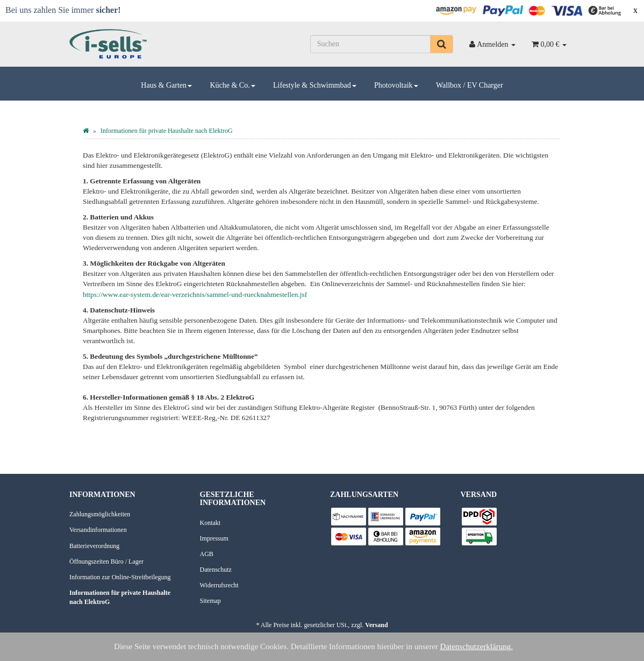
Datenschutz (216, 570)
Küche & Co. (232, 85)
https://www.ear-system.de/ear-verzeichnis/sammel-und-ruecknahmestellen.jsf (195, 294)
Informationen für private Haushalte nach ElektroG (120, 597)
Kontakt (210, 523)
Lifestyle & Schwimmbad (315, 85)
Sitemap (210, 601)
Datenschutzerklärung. (477, 646)
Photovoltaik (396, 85)
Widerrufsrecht (219, 585)
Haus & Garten (166, 85)
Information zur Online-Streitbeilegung (120, 577)
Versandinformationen (98, 530)
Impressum (214, 538)
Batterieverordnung (94, 546)
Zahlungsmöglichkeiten (100, 514)
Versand (376, 625)
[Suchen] (371, 44)
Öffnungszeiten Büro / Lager (106, 562)
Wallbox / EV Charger (470, 85)
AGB (207, 554)
